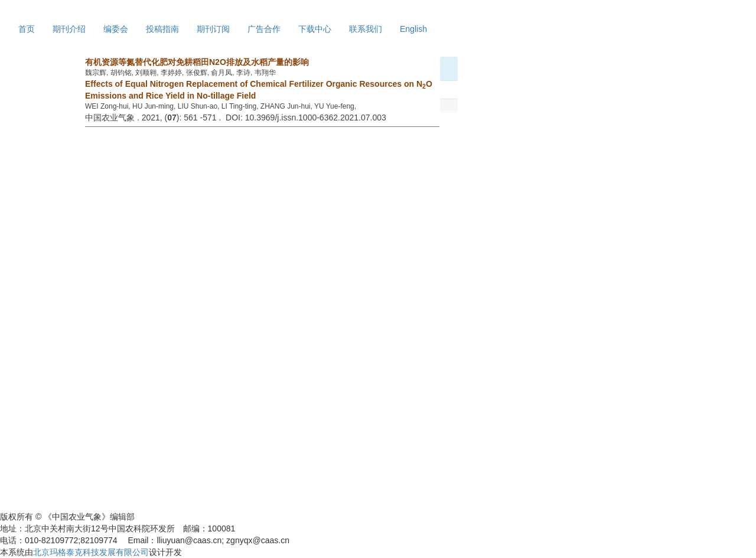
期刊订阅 (213, 29)
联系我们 (366, 29)
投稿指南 (162, 29)
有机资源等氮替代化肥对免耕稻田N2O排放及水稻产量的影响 (197, 62)
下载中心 (315, 29)
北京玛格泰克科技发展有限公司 (91, 552)
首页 (27, 29)
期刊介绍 (69, 29)
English (413, 29)
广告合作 (264, 29)
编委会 (116, 29)
